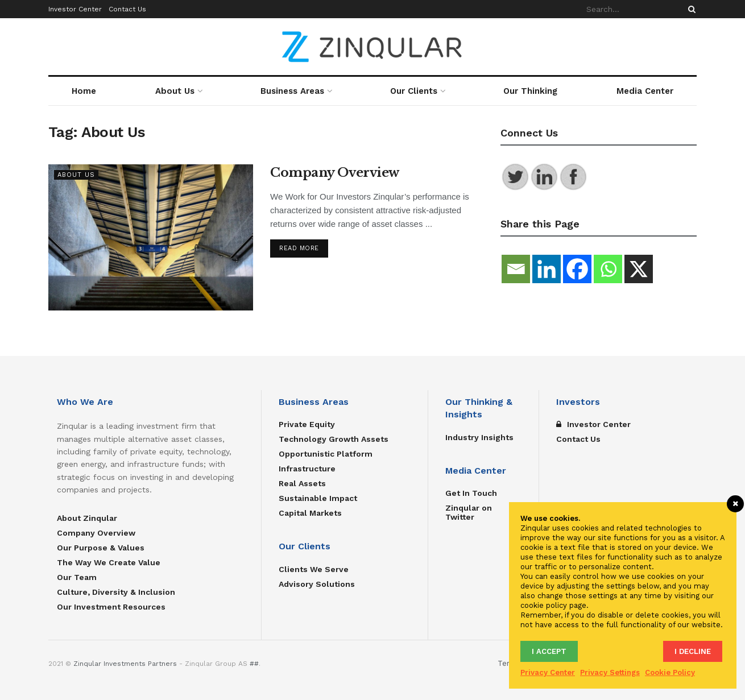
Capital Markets (310, 513)
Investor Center (75, 9)
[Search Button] (690, 9)
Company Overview (335, 173)
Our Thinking (530, 91)
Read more (299, 248)
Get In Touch (471, 493)
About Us (175, 91)
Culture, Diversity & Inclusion (116, 592)
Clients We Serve (314, 569)
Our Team (77, 577)
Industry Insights (479, 437)
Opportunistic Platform (326, 454)
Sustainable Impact (318, 498)
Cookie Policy (670, 672)
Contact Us (127, 9)
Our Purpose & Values (101, 548)
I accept (549, 651)
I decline (693, 651)
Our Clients (414, 91)
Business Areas (292, 91)
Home (84, 91)
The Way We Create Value (109, 562)
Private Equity (307, 424)
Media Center (645, 91)
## (254, 664)
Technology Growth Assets (334, 439)
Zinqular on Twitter (469, 512)
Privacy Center (548, 672)
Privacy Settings (610, 672)
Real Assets (302, 483)
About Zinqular (87, 518)
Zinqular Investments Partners (125, 664)
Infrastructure (307, 469)
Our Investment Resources (111, 607)
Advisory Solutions (317, 584)
